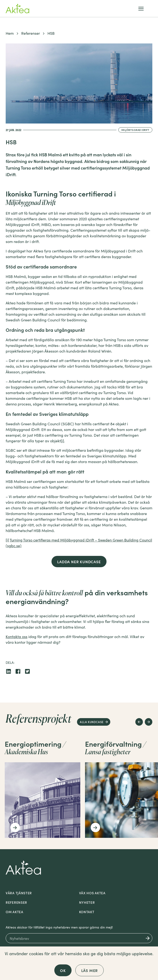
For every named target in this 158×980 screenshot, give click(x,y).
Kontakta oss (17, 636)
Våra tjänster (19, 893)
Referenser (31, 33)
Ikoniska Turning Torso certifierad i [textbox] (61, 198)
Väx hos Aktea (92, 893)
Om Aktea (15, 912)
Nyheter (87, 902)
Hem (10, 33)
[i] (62, 441)
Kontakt (87, 912)
